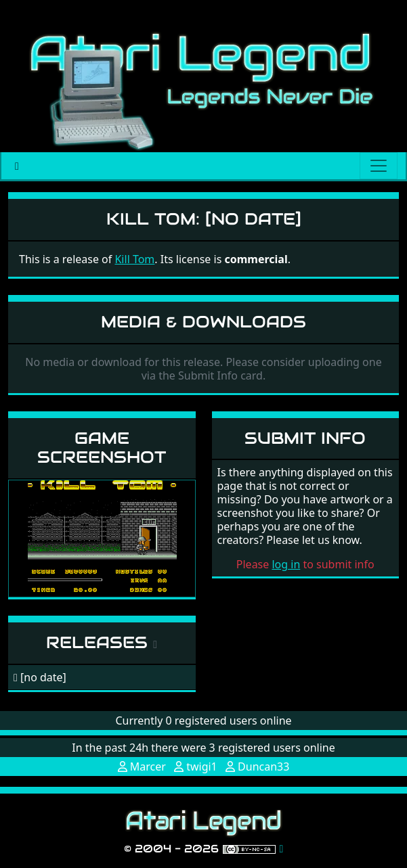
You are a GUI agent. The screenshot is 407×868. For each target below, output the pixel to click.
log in (286, 564)
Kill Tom (134, 259)
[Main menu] (379, 166)
